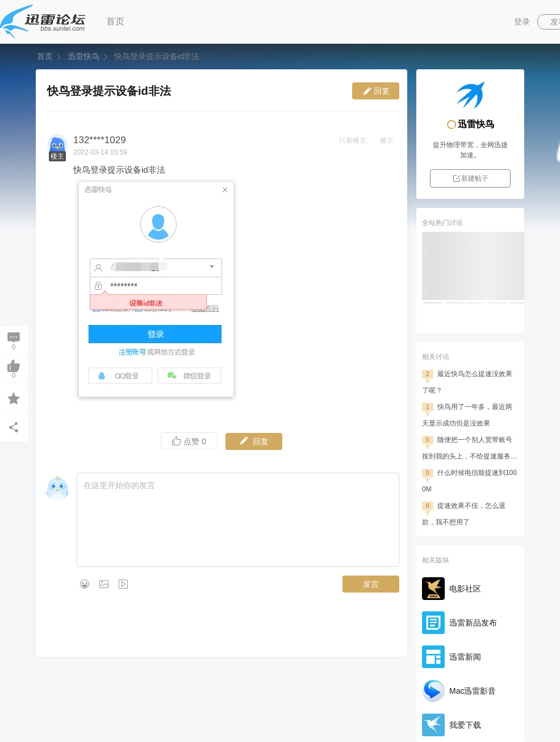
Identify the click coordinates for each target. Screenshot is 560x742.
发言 (371, 584)
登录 (522, 22)
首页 (115, 21)
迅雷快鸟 (83, 56)
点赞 (189, 441)
